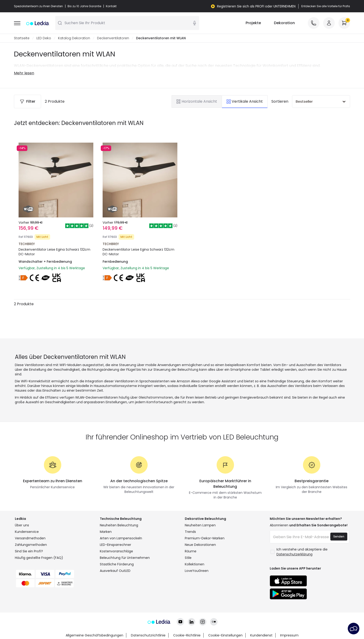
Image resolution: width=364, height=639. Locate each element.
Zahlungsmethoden (31, 545)
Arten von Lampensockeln (121, 538)
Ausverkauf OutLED (115, 571)
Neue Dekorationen (200, 545)
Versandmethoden (30, 538)
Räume (191, 551)
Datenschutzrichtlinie (148, 635)
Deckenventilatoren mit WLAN (161, 38)
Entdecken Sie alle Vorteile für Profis (326, 6)
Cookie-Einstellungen (225, 635)
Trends (190, 532)
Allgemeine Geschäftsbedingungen (94, 635)
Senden (339, 536)
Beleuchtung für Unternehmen (125, 558)
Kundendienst (261, 635)
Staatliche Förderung (117, 564)
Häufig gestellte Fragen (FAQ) (39, 558)
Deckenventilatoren (113, 38)
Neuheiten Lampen (200, 525)
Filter (28, 101)
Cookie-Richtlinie (187, 635)
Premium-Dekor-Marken (205, 538)
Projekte (253, 23)
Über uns (22, 525)
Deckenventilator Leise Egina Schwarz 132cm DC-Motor (54, 252)
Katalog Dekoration (74, 38)
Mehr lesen (24, 73)
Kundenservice (27, 532)
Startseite (22, 38)
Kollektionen (195, 564)
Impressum (289, 635)
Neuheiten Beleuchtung (119, 525)
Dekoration (284, 23)
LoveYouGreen (197, 571)
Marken (106, 532)
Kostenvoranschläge (116, 551)
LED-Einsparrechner (115, 545)
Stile (188, 558)
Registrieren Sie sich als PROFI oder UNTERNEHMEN (256, 6)
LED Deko (44, 38)
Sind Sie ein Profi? (29, 551)
